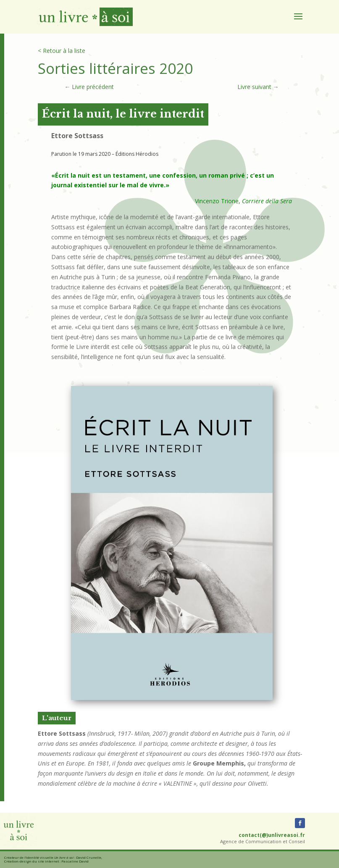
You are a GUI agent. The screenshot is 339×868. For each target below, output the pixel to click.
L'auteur (57, 718)
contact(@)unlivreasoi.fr (272, 835)
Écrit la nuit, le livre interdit (123, 114)
